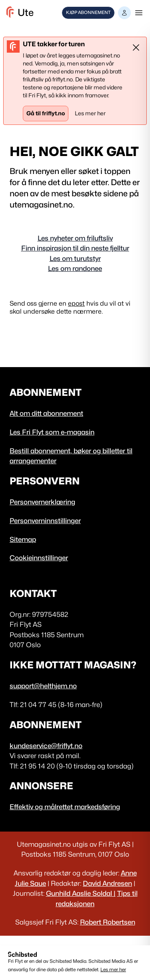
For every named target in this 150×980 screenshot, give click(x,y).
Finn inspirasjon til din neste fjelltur (75, 248)
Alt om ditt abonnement (46, 413)
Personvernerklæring (42, 502)
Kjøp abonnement (88, 12)
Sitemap (23, 539)
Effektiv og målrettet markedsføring (65, 807)
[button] (124, 13)
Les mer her (113, 969)
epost (76, 303)
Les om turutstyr (75, 259)
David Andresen (107, 883)
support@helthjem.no (43, 686)
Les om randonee (75, 269)
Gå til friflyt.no (46, 113)
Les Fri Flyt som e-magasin (52, 432)
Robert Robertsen (108, 922)
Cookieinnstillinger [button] (39, 558)
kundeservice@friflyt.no (46, 746)
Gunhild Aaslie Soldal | (81, 893)
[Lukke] (136, 47)
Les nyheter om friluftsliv (75, 238)
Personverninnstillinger (45, 521)
